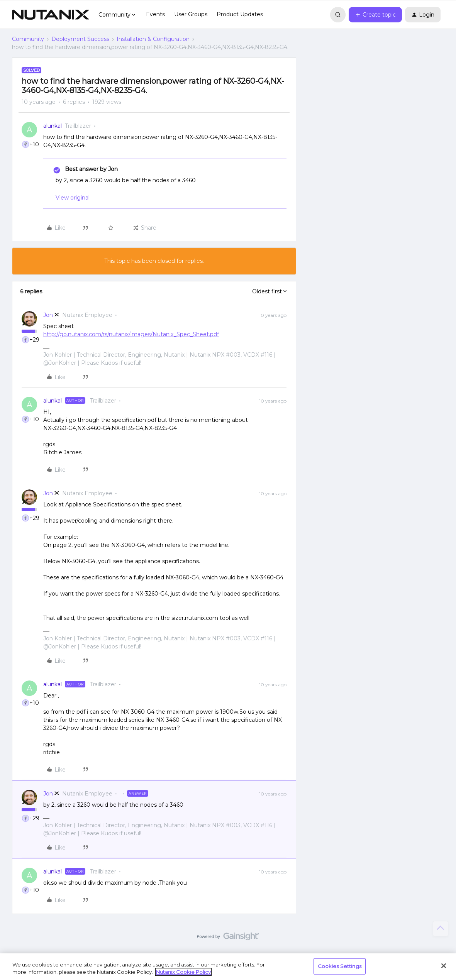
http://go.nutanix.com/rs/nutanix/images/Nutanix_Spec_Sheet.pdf (131, 334)
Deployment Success (80, 39)
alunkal (53, 126)
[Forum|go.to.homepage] (51, 15)
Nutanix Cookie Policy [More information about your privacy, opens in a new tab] (183, 972)
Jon (48, 315)
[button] (375, 15)
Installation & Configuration (153, 39)
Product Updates (240, 14)
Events (155, 14)
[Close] (444, 966)
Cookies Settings (340, 966)
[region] (228, 967)
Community (28, 39)
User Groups (191, 14)
